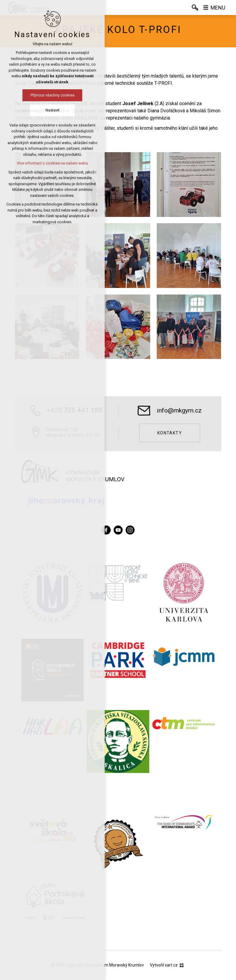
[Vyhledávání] (195, 7)
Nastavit (52, 110)
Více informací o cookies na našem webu (52, 163)
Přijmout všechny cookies (52, 95)
